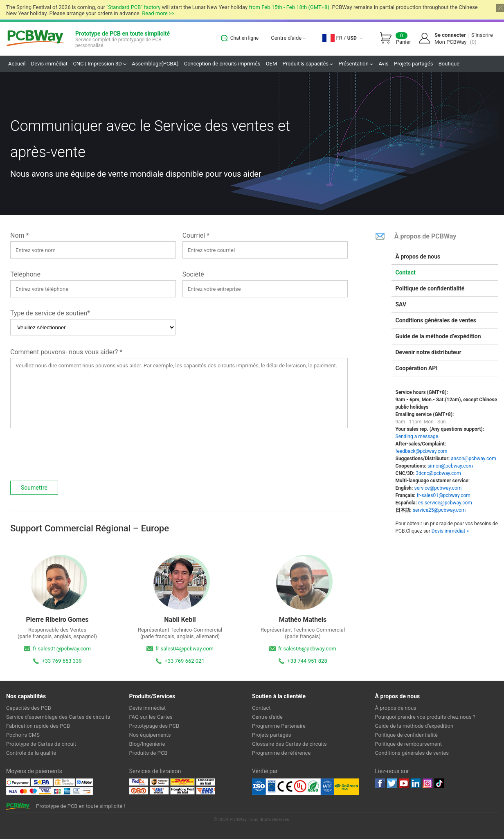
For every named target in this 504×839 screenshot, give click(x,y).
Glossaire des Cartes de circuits (289, 744)
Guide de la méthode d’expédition (438, 336)
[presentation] (72, 454)
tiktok (439, 783)
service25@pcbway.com (439, 510)
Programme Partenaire (279, 726)
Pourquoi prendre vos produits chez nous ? (425, 717)
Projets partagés (413, 64)
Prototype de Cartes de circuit (41, 744)
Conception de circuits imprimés (222, 64)
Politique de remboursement (409, 744)
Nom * (19, 235)
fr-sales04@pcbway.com (184, 649)
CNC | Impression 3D (100, 64)
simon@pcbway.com (450, 466)
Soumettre (34, 488)
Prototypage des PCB (154, 726)
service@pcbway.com (438, 488)
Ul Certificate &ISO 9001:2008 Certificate (293, 787)
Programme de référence (281, 753)
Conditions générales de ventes (436, 320)
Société (193, 274)
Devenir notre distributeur (429, 352)
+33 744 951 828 (307, 661)
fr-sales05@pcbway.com (307, 649)
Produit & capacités (308, 64)
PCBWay (35, 39)
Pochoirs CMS (23, 735)
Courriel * (196, 235)
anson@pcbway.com (474, 459)
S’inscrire (482, 35)
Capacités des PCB (29, 708)
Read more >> (158, 13)
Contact (406, 272)
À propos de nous (418, 256)
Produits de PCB (148, 753)
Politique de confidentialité (430, 288)
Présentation (356, 64)
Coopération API (417, 368)
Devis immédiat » (450, 531)
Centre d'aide (288, 38)
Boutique (449, 64)
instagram (427, 783)
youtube (404, 783)
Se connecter (450, 35)
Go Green (346, 787)
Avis (383, 64)
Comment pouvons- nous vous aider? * (66, 352)
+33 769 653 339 (62, 661)
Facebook (380, 783)
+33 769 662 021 (184, 661)
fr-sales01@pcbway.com (62, 649)
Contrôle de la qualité (31, 753)
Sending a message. (418, 436)
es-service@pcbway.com (445, 503)
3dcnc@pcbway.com (438, 473)
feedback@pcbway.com (422, 451)
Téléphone (25, 274)
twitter (392, 783)
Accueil (17, 64)
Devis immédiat (49, 64)
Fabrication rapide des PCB (38, 726)
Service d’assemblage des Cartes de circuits (58, 717)
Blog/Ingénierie (147, 744)
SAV (401, 304)
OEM (272, 64)
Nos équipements (150, 735)
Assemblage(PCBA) (155, 64)
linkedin (416, 783)
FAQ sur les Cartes (151, 717)
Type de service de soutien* (50, 313)
